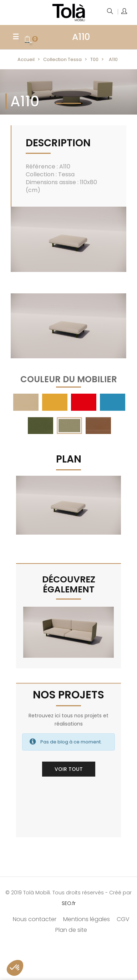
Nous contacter (35, 919)
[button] (15, 968)
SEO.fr (69, 903)
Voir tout (69, 769)
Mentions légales (87, 919)
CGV (123, 919)
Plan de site (71, 930)
